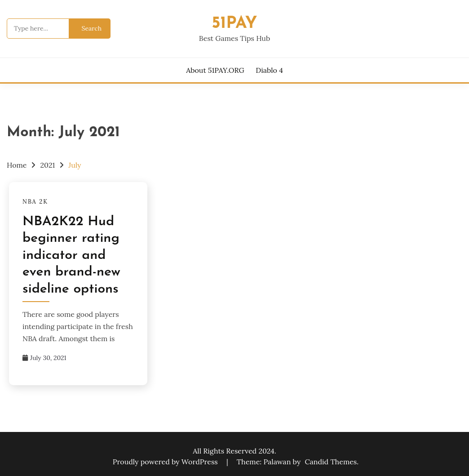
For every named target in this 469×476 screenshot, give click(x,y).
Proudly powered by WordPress (166, 462)
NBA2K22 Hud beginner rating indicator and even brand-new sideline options (71, 256)
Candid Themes (331, 462)
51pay (235, 24)
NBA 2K (35, 202)
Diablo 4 (269, 70)
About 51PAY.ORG (215, 70)
